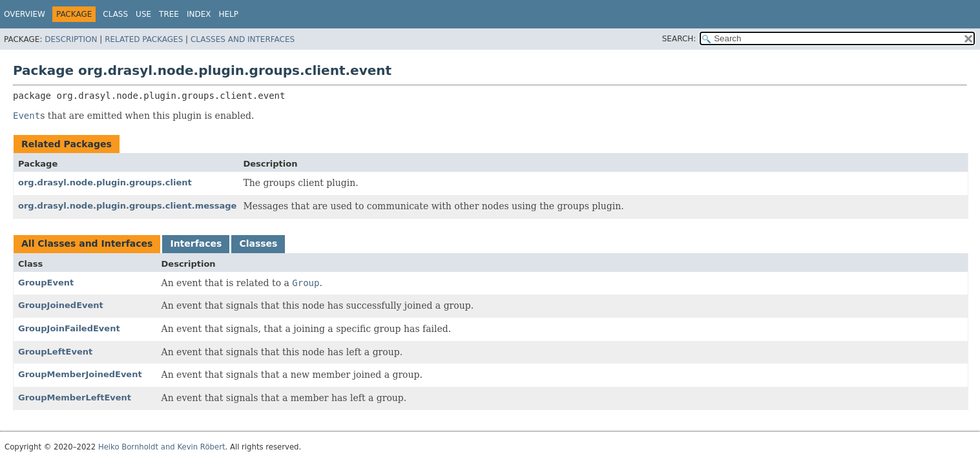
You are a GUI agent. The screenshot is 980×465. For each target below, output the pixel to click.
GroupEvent (46, 283)
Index (199, 14)
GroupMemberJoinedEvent (80, 374)
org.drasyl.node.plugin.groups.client (105, 182)
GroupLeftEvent (55, 352)
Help (228, 14)
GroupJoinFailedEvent (69, 328)
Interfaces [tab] (196, 243)
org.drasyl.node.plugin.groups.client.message (127, 206)
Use (143, 14)
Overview (25, 14)
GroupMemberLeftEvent (75, 398)
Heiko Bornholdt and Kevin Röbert (162, 447)
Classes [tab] (258, 243)
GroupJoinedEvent (61, 305)
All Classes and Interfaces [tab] (87, 243)
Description (71, 39)
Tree (169, 14)
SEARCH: (679, 39)
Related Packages (144, 39)
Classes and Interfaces (243, 39)
